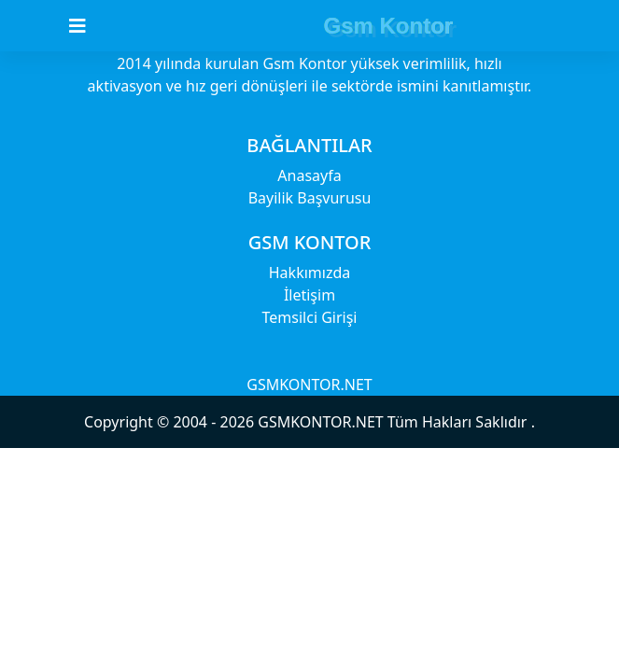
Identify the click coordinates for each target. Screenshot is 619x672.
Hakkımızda (309, 273)
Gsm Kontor (389, 26)
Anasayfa (309, 175)
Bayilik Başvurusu (310, 198)
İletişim (309, 295)
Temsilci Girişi (310, 317)
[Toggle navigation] (89, 26)
